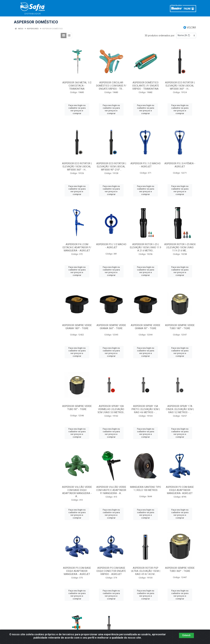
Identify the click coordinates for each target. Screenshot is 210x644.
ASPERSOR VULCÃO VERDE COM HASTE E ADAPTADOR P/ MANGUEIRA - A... (111, 490)
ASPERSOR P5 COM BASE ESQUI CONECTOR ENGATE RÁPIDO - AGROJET (111, 571)
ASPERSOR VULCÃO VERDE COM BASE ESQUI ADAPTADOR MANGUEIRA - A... (77, 492)
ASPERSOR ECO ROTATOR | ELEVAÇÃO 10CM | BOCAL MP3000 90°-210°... (111, 167)
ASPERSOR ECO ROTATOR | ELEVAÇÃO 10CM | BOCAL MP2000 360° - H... (180, 86)
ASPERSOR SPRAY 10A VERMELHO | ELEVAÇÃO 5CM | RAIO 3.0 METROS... (111, 409)
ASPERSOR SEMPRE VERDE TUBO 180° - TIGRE (180, 327)
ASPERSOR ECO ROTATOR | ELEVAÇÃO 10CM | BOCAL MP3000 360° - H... (77, 167)
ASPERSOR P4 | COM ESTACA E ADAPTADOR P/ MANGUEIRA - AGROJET (77, 247)
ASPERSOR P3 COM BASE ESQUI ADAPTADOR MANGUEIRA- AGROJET (180, 490)
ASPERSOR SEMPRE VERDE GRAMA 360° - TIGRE (111, 327)
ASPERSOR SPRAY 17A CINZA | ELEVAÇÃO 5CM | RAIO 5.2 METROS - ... (180, 409)
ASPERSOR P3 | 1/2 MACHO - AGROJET (146, 165)
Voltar (190, 28)
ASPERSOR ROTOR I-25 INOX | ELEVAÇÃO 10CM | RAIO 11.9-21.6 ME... (180, 247)
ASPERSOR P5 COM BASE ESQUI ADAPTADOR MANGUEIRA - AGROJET (77, 571)
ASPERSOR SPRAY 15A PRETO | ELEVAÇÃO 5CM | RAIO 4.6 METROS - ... (146, 409)
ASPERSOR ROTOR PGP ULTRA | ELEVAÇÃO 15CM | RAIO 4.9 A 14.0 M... (146, 571)
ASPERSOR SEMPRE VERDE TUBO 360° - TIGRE (180, 569)
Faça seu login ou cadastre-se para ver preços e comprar (77, 109)
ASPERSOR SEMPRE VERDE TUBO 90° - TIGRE (77, 408)
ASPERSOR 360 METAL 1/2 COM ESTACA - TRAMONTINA (77, 86)
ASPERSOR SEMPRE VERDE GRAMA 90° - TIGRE (146, 327)
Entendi (186, 635)
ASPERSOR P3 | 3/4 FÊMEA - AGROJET (180, 165)
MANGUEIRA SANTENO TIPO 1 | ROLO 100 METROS (146, 489)
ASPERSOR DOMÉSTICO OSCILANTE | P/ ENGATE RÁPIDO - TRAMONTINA (146, 86)
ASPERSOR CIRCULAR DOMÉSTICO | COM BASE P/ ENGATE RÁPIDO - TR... (111, 86)
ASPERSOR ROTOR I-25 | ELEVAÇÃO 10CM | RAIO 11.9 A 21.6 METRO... (146, 247)
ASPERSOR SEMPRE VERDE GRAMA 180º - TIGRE (77, 327)
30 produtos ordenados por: (160, 36)
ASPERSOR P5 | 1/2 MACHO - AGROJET (111, 246)
